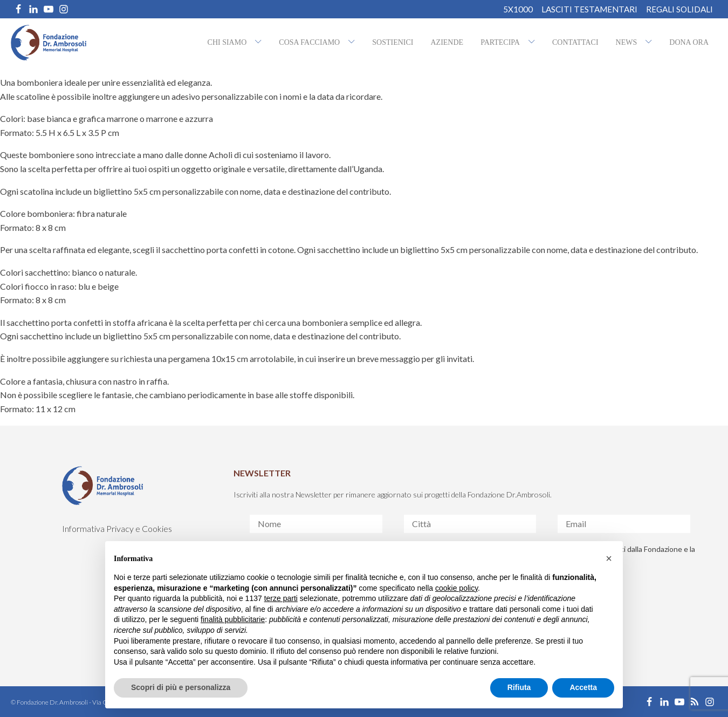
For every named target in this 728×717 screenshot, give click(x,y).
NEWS (627, 42)
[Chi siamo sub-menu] (260, 43)
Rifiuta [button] (519, 687)
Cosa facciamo (309, 42)
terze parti (281, 598)
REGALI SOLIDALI (679, 9)
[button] (609, 558)
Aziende (447, 42)
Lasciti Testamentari (589, 9)
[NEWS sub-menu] (651, 43)
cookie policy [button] (456, 588)
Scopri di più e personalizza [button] (181, 687)
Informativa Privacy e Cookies (117, 528)
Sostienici (393, 42)
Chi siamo (227, 42)
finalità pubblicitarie (233, 619)
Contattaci (575, 42)
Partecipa (500, 42)
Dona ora (689, 42)
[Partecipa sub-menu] (534, 43)
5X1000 (518, 9)
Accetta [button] (583, 687)
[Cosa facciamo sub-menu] (354, 43)
